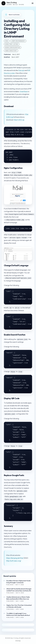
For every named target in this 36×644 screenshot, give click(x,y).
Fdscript (21, 70)
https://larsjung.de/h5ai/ (15, 558)
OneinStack (24, 92)
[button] (33, 3)
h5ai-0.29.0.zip (19, 120)
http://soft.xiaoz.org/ (14, 561)
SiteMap (18, 641)
